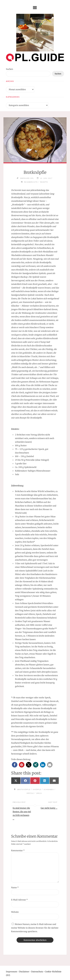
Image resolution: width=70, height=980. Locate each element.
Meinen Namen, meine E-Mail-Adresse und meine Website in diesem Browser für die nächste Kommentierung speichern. (35, 928)
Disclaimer (24, 972)
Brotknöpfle (24, 789)
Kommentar (18, 850)
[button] (15, 765)
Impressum (12, 972)
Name (15, 887)
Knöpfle (37, 789)
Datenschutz (37, 972)
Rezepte (44, 182)
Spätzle (30, 793)
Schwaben (49, 789)
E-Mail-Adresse (19, 900)
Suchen (9, 69)
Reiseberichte (31, 182)
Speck (39, 793)
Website (15, 912)
